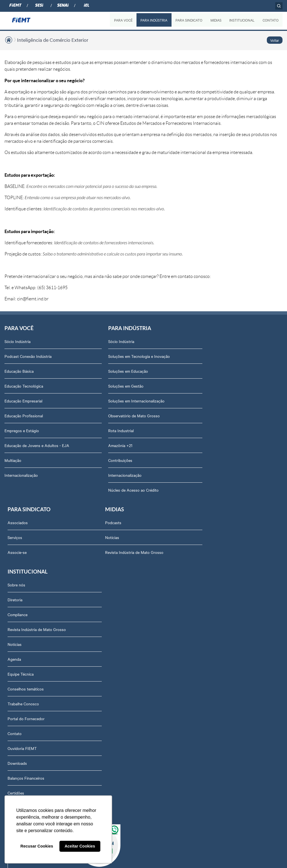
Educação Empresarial (23, 401)
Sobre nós (109, 523)
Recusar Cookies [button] (37, 846)
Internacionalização (21, 475)
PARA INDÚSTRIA (154, 20)
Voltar (275, 40)
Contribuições (112, 460)
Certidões (109, 731)
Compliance (110, 552)
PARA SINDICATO (189, 20)
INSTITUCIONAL (242, 20)
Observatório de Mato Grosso (126, 416)
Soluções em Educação (120, 371)
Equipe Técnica (113, 612)
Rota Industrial (113, 430)
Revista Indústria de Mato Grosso (34, 552)
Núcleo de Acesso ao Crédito (126, 490)
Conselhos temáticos (118, 627)
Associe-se (203, 371)
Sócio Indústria (18, 341)
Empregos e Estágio (22, 430)
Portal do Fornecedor (119, 657)
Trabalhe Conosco (116, 642)
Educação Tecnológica (24, 386)
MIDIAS (216, 20)
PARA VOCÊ (123, 20)
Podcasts (13, 523)
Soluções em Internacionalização (129, 401)
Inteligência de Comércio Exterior (53, 40)
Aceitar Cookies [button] (80, 846)
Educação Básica (19, 371)
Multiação (13, 460)
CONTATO (271, 20)
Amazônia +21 (112, 445)
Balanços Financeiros (119, 716)
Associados (203, 341)
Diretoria (108, 538)
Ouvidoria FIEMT (115, 686)
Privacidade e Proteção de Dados (129, 746)
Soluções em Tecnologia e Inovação (131, 356)
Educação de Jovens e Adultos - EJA (37, 445)
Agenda (107, 597)
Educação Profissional (24, 416)
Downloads (110, 701)
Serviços (200, 356)
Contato (107, 671)
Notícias (11, 538)
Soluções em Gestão (118, 386)
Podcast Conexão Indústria (28, 356)
